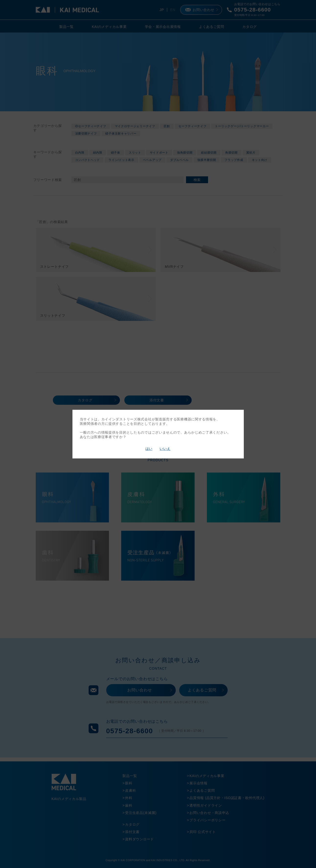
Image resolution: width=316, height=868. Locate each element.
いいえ (165, 449)
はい (149, 449)
